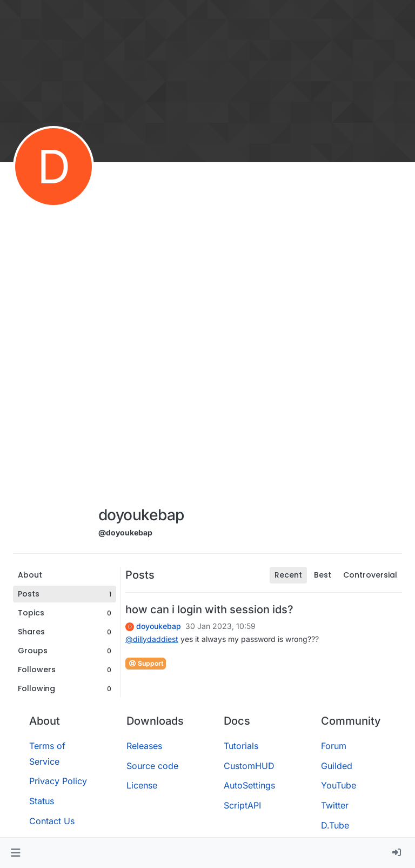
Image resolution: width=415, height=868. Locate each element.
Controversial (370, 575)
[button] (15, 853)
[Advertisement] (141, 336)
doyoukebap (159, 626)
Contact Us (52, 821)
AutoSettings (249, 785)
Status (42, 801)
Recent (288, 575)
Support (146, 663)
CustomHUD (249, 766)
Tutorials (241, 746)
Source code (152, 766)
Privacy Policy (58, 781)
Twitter (335, 805)
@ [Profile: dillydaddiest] (152, 639)
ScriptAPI (242, 805)
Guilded (337, 766)
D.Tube (335, 825)
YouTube (339, 785)
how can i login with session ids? (209, 609)
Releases (144, 746)
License (142, 785)
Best (323, 575)
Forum (334, 746)
